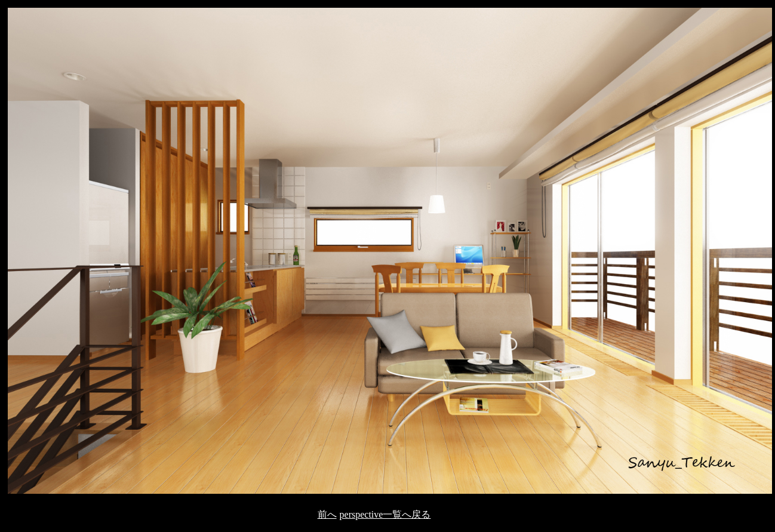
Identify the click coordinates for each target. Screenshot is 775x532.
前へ (327, 514)
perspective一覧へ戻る (385, 514)
